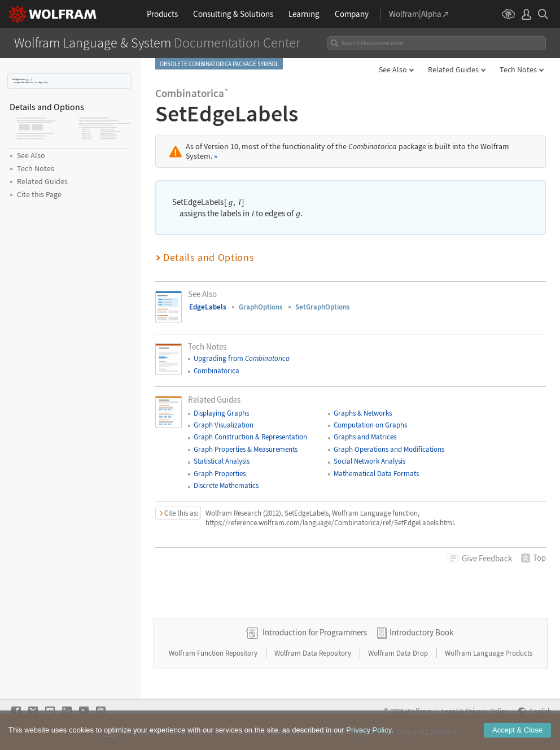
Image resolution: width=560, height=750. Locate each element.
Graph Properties (220, 474)
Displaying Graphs (221, 413)
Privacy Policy (487, 711)
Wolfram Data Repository (314, 653)
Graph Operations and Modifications (389, 449)
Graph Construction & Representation (250, 437)
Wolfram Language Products (489, 653)
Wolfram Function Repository (214, 653)
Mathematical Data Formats (376, 474)
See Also (393, 69)
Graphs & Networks (363, 413)
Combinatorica (216, 371)
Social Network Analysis (369, 461)
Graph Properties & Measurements (246, 449)
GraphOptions (261, 307)
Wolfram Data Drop (399, 653)
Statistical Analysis (222, 461)
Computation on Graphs (370, 425)
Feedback (487, 558)
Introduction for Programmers (315, 632)
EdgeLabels (208, 307)
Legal (450, 711)
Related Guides (453, 69)
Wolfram (419, 711)
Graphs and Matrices (365, 437)
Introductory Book (421, 632)
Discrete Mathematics (226, 485)
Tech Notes (518, 69)
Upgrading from (242, 358)
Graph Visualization (224, 425)
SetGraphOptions (323, 307)
